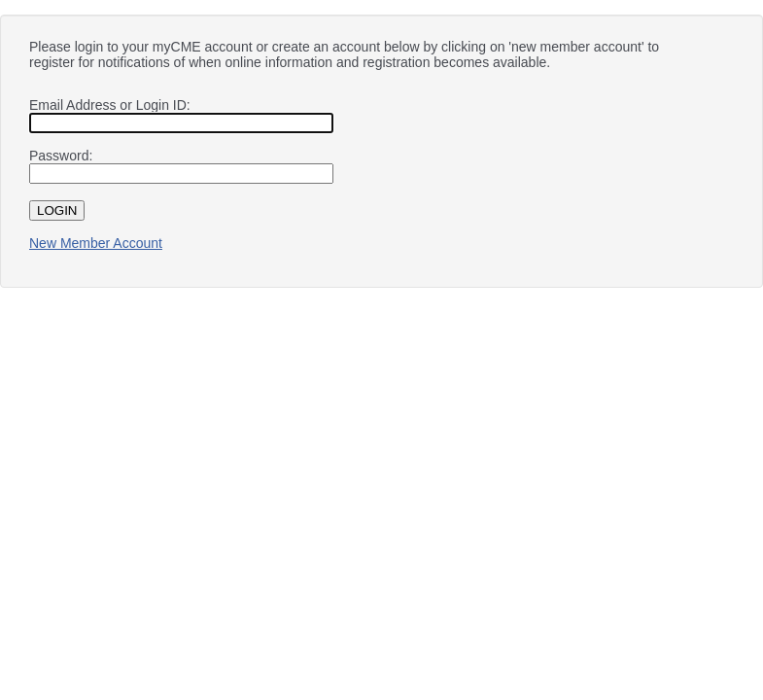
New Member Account (96, 243)
